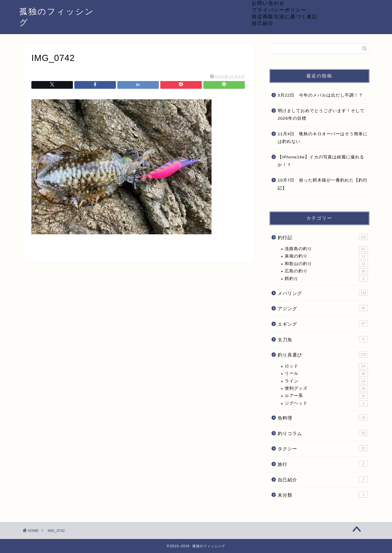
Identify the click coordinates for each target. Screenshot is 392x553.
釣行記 (323, 237)
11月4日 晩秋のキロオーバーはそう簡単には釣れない (323, 138)
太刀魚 (323, 339)
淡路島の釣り (326, 249)
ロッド (326, 366)
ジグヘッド (326, 403)
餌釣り (326, 279)
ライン (326, 381)
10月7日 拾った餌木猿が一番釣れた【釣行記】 (323, 184)
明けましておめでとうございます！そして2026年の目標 (321, 115)
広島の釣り (326, 271)
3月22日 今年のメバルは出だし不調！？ (321, 95)
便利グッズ (326, 388)
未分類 (323, 495)
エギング (323, 324)
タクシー (323, 448)
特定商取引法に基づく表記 (285, 16)
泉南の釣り (326, 256)
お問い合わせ (268, 3)
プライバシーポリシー (279, 10)
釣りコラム (323, 433)
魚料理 (323, 417)
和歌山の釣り (326, 264)
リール (326, 374)
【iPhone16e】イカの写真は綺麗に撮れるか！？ (321, 161)
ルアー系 (326, 396)
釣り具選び (323, 354)
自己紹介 (263, 23)
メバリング (323, 293)
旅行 (323, 464)
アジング (323, 308)
